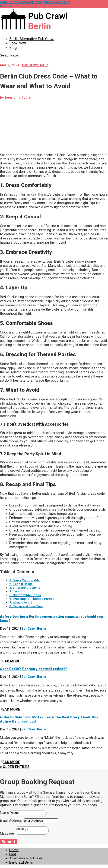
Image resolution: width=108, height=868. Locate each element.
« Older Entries (15, 767)
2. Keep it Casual (21, 584)
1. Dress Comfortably (24, 580)
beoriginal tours (18, 97)
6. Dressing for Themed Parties (32, 599)
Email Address (11, 821)
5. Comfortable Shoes (25, 595)
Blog (13, 48)
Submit (8, 842)
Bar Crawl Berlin (35, 65)
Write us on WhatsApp (17, 2)
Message (7, 833)
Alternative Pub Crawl (25, 858)
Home (14, 850)
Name (5, 813)
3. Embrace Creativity (25, 588)
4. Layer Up (17, 591)
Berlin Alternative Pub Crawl (32, 39)
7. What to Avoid (21, 602)
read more (10, 661)
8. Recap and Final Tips (26, 606)
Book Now (18, 43)
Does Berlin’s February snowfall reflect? (33, 669)
